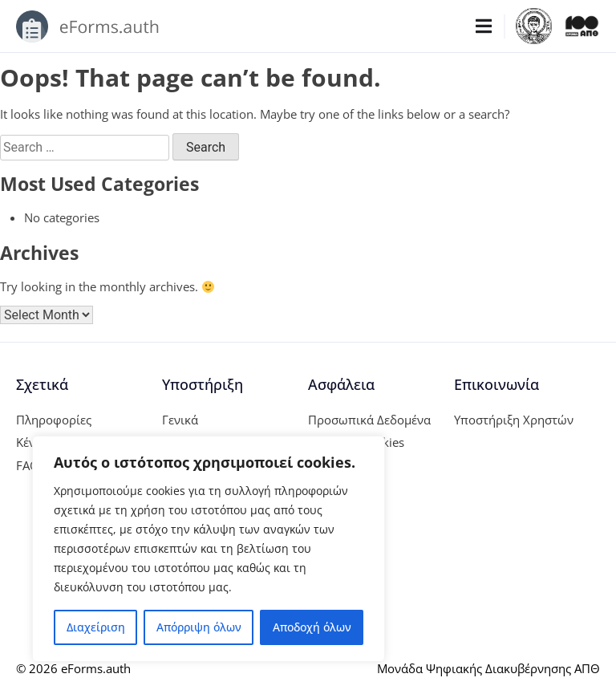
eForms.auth (96, 668)
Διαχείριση (96, 627)
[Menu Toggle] (484, 26)
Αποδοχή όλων (312, 627)
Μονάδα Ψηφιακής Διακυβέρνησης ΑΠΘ (488, 668)
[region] (209, 549)
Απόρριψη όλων (199, 627)
